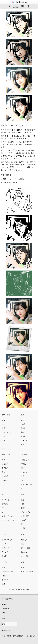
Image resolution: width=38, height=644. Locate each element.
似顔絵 (23, 428)
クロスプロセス (7, 540)
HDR (23, 504)
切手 (23, 468)
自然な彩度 (25, 516)
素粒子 (23, 508)
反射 (23, 488)
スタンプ (24, 440)
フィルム (24, 472)
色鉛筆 (23, 436)
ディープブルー (26, 512)
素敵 (23, 500)
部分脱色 (5, 468)
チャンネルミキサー (9, 520)
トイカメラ (6, 548)
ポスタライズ (7, 432)
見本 (22, 7)
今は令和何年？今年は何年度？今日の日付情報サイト (19, 637)
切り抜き (5, 464)
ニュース (5, 420)
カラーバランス (7, 516)
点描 (23, 444)
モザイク (5, 460)
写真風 (23, 464)
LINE (4, 612)
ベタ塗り (24, 424)
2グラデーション (8, 572)
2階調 (4, 576)
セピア (4, 556)
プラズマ (5, 504)
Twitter (4, 604)
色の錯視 (5, 580)
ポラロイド (25, 460)
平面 (4, 440)
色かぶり (24, 552)
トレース (5, 424)
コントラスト (26, 556)
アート (4, 444)
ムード (4, 512)
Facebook (5, 608)
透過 (4, 428)
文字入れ (24, 540)
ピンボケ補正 (26, 548)
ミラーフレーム (26, 484)
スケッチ (24, 420)
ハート (23, 480)
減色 (4, 568)
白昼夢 (23, 528)
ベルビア (24, 520)
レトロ (4, 544)
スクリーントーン (8, 500)
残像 (4, 584)
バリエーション (7, 480)
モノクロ (5, 552)
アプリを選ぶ (16, 7)
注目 (23, 476)
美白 (4, 472)
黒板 (23, 432)
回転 (23, 544)
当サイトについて (27, 572)
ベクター (5, 436)
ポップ (4, 448)
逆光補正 (5, 476)
